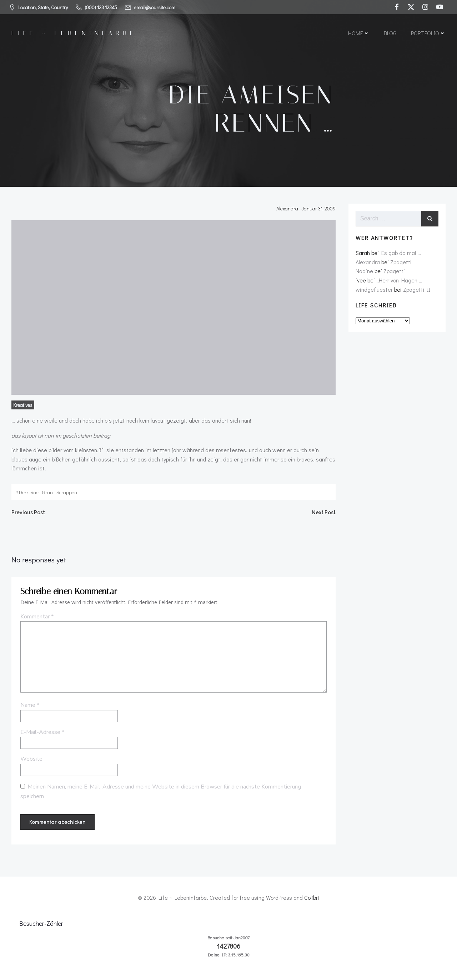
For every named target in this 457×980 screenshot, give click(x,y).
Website (31, 759)
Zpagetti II (417, 289)
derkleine (29, 492)
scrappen (67, 492)
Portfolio (428, 33)
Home (359, 33)
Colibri (312, 897)
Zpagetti (401, 262)
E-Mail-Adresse (42, 732)
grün (47, 492)
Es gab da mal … (401, 253)
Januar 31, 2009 (318, 208)
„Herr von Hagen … (399, 280)
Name (30, 705)
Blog (390, 33)
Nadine (364, 271)
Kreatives (23, 405)
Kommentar (37, 617)
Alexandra (287, 208)
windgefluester (374, 289)
